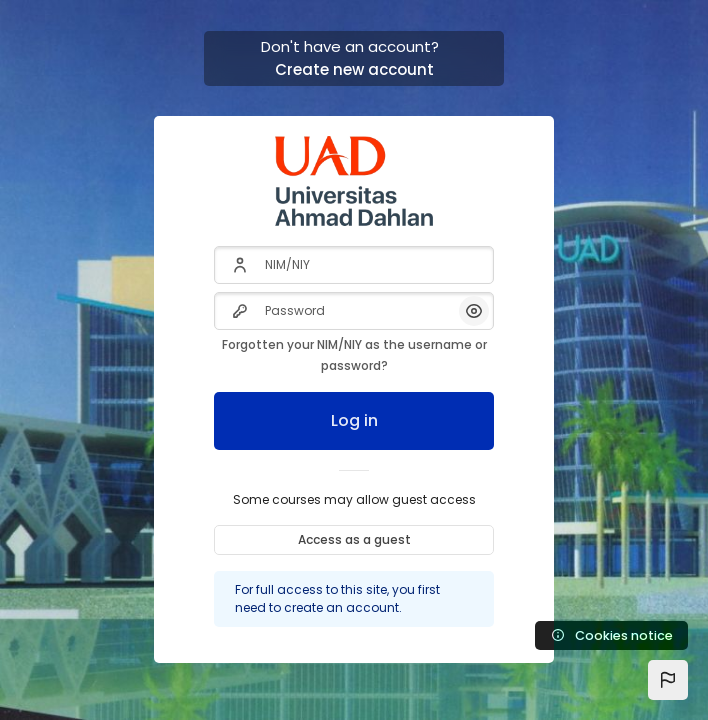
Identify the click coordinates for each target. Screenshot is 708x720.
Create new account (354, 69)
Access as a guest (354, 539)
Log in (354, 420)
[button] (668, 680)
